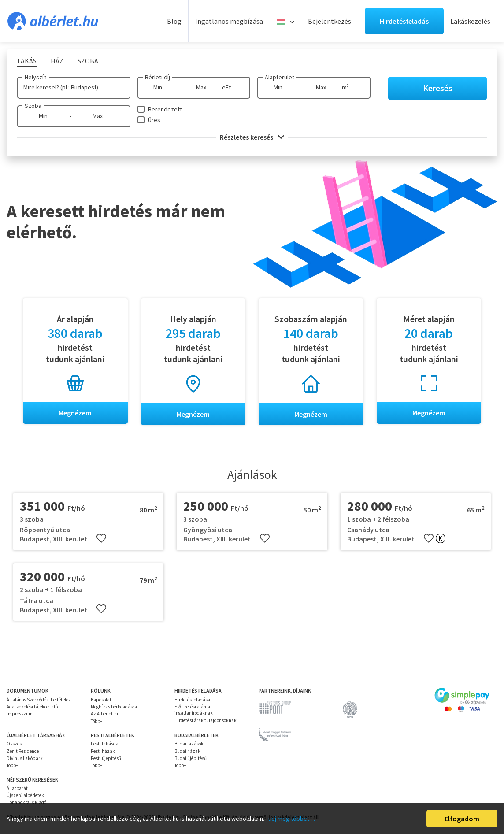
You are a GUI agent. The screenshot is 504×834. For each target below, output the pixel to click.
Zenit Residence (23, 751)
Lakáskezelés (470, 21)
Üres (154, 120)
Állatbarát (17, 788)
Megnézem (75, 413)
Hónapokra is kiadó (26, 803)
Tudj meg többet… (290, 819)
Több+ (96, 721)
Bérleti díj (157, 77)
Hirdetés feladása (192, 700)
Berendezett (165, 109)
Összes (14, 744)
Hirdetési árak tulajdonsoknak (206, 720)
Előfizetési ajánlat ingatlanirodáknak (194, 710)
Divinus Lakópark (25, 758)
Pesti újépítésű (106, 758)
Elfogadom (462, 819)
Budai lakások (189, 744)
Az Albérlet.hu (105, 714)
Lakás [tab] (27, 61)
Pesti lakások (104, 744)
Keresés (438, 88)
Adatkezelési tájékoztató (32, 707)
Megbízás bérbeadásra (114, 707)
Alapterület (280, 77)
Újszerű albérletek (25, 795)
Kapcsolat (101, 700)
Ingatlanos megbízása (229, 21)
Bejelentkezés (330, 21)
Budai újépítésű (191, 758)
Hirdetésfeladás (404, 21)
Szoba (33, 106)
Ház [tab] (57, 61)
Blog (174, 21)
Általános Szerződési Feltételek (39, 700)
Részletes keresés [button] (252, 137)
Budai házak (187, 751)
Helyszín (36, 77)
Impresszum (20, 714)
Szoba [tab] (88, 61)
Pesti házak (103, 751)
